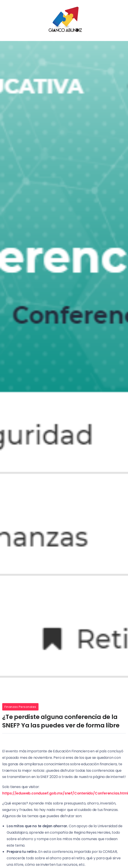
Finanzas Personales (20, 707)
